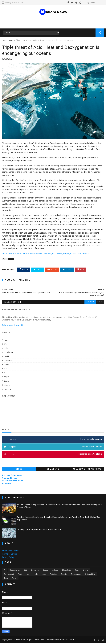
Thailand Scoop (10, 479)
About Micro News (10, 551)
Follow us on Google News (14, 326)
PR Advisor (8, 353)
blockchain (8, 361)
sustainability (90, 575)
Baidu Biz (7, 484)
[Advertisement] (35, 22)
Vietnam (55, 571)
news (11, 40)
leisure (7, 386)
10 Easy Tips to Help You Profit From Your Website (39, 530)
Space (7, 382)
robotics (7, 390)
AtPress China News (12, 476)
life (5, 345)
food (20, 575)
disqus (100, 303)
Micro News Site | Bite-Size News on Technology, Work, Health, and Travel (45, 640)
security (64, 575)
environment (9, 575)
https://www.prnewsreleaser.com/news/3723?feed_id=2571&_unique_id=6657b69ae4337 (45, 254)
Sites (19, 470)
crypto (7, 377)
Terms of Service (10, 555)
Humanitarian (15, 571)
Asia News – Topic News (87, 470)
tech (6, 349)
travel (6, 365)
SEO (6, 369)
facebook (90, 303)
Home (4, 40)
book (77, 571)
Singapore (35, 571)
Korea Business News (13, 481)
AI (5, 373)
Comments (53, 470)
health (7, 357)
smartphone (76, 575)
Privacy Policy (8, 558)
